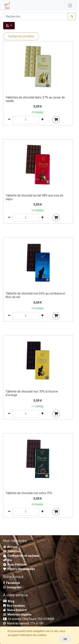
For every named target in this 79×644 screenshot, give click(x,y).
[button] (9, 26)
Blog (9, 601)
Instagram (12, 587)
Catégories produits (21, 36)
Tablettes (12, 551)
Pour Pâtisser (15, 565)
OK (65, 639)
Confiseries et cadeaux (21, 556)
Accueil (10, 547)
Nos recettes (14, 606)
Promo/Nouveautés (19, 569)
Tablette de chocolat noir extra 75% (29, 493)
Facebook (12, 583)
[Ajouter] (42, 120)
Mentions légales (17, 614)
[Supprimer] (9, 120)
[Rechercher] (72, 17)
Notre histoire (15, 610)
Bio (8, 560)
